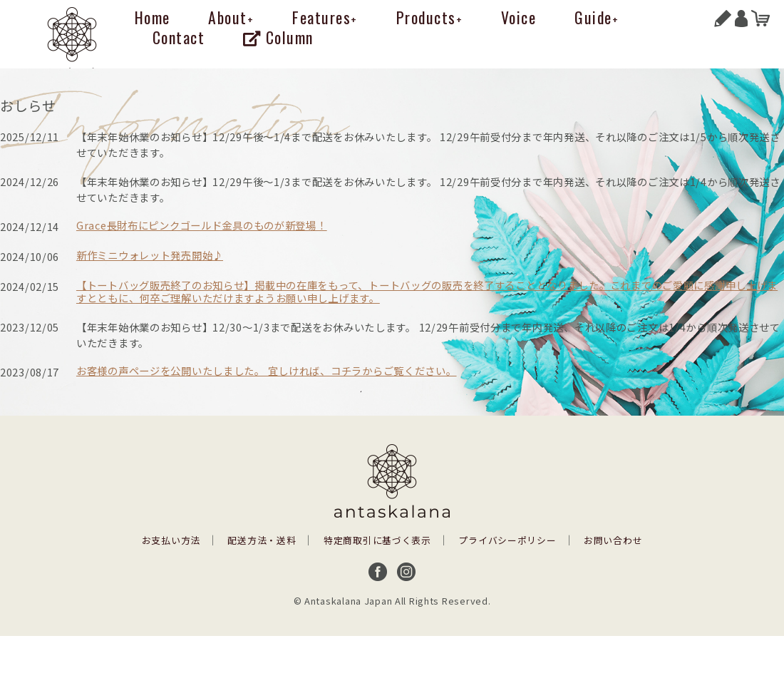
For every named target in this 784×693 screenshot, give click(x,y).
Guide (597, 17)
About (231, 17)
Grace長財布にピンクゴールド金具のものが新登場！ (202, 225)
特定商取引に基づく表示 (377, 540)
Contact (179, 37)
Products (430, 17)
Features (325, 17)
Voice (519, 17)
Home (153, 17)
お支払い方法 (171, 540)
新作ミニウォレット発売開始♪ (150, 255)
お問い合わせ (613, 540)
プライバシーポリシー (507, 540)
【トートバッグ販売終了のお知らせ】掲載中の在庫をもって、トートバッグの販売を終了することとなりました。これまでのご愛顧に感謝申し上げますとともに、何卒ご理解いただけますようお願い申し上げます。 (427, 292)
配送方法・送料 (262, 540)
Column (278, 37)
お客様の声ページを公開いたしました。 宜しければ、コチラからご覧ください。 (267, 370)
